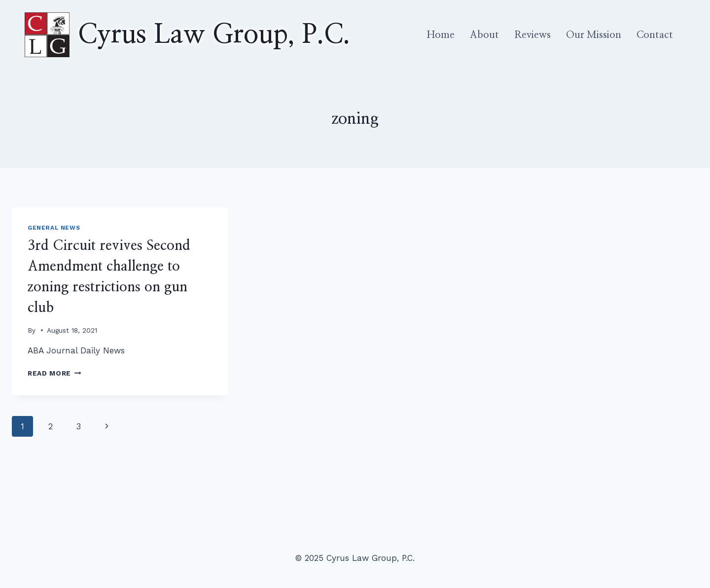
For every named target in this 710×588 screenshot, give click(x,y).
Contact (655, 35)
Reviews (532, 35)
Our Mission (594, 35)
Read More (54, 373)
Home (441, 35)
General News (54, 228)
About (484, 35)
